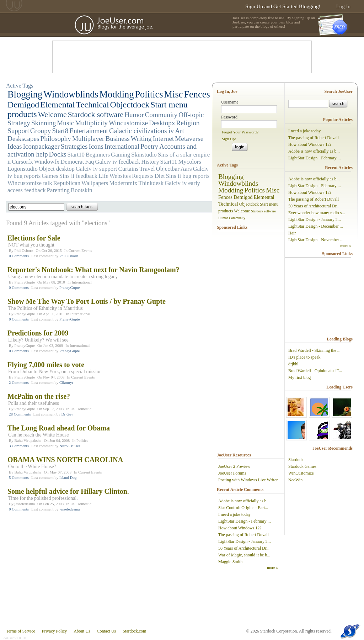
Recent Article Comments (240, 490)
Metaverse (189, 139)
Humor (134, 115)
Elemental (57, 105)
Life (103, 176)
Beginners (98, 155)
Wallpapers (95, 183)
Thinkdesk (151, 183)
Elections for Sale (34, 238)
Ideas (15, 146)
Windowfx (47, 162)
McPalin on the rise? (39, 396)
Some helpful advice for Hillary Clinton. (68, 491)
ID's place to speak (304, 357)
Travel (147, 169)
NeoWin (295, 480)
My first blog (299, 377)
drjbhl (293, 364)
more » (272, 567)
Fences (197, 94)
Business (117, 139)
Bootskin (82, 190)
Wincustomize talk (30, 183)
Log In (343, 6)
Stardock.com (134, 631)
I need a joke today (234, 514)
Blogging (25, 94)
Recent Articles (339, 168)
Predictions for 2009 (38, 333)
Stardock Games (302, 466)
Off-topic (191, 115)
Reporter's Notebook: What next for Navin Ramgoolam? (93, 270)
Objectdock (130, 105)
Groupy (41, 131)
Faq (89, 162)
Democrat (72, 162)
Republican (67, 183)
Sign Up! (229, 139)
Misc (174, 94)
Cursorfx (22, 162)
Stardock (296, 460)
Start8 (60, 131)
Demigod (23, 105)
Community (161, 115)
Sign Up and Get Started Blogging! (283, 6)
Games (50, 176)
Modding (117, 94)
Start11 (169, 162)
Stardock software (96, 115)
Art (180, 131)
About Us (82, 631)
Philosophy (56, 139)
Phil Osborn (24, 250)
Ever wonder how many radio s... (317, 213)
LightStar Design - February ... (245, 521)
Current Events (80, 250)
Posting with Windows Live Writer (248, 480)
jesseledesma (25, 504)
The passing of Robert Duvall (243, 535)
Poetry (149, 146)
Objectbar (168, 169)
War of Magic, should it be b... (244, 555)
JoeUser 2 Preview (234, 466)
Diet (160, 176)
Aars (186, 169)
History (150, 162)
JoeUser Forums (232, 473)
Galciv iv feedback (117, 162)
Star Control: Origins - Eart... (243, 508)
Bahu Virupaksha (28, 440)
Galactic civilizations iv (141, 131)
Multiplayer (88, 139)
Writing (141, 139)
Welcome (52, 115)
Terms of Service (21, 631)
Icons (96, 146)
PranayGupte (25, 282)
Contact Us (106, 631)
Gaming (121, 155)
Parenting (58, 190)
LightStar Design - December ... (316, 226)
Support (18, 131)
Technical (93, 105)
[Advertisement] (182, 57)
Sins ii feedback (78, 176)
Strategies (74, 146)
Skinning (44, 123)
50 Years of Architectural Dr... (244, 548)
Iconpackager (41, 146)
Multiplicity (91, 123)
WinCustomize (301, 473)
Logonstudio (23, 169)
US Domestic (81, 409)
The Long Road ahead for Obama (59, 428)
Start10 (76, 155)
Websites (120, 176)
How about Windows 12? (240, 528)
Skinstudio (144, 155)
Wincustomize (128, 123)
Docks (58, 154)
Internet (164, 139)
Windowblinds (71, 94)
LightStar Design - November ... (316, 240)
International (122, 146)
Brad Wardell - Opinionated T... (315, 371)
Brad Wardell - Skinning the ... (314, 350)
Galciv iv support (97, 169)
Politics (149, 94)
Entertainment (89, 131)
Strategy (19, 123)
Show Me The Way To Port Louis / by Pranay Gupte (87, 301)
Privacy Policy (54, 631)
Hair (292, 233)
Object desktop (57, 169)
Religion (188, 123)
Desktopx (162, 123)
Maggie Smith (230, 562)
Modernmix (123, 183)
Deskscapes (23, 139)
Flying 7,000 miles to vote (46, 365)
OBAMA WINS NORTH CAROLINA (65, 460)
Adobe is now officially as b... (244, 501)
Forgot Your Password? (240, 132)
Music (65, 123)
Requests (143, 176)
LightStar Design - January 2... (245, 541)
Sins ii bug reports (188, 176)
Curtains (129, 169)
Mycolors (189, 162)
